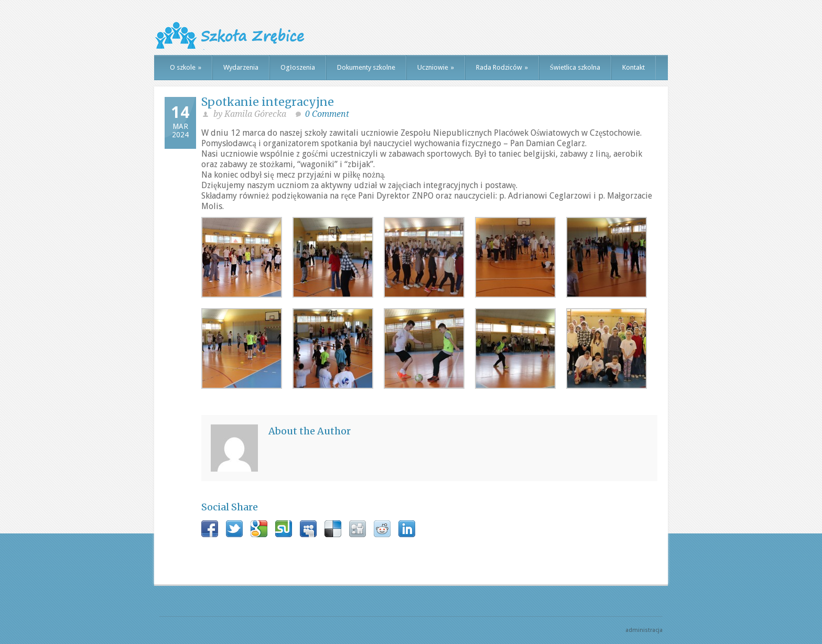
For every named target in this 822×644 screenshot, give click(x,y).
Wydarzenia (241, 67)
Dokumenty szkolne (366, 67)
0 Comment (327, 114)
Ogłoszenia (298, 67)
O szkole (186, 67)
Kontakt (634, 67)
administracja (644, 630)
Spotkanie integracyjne (268, 102)
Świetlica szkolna (575, 67)
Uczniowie (436, 67)
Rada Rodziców (502, 67)
